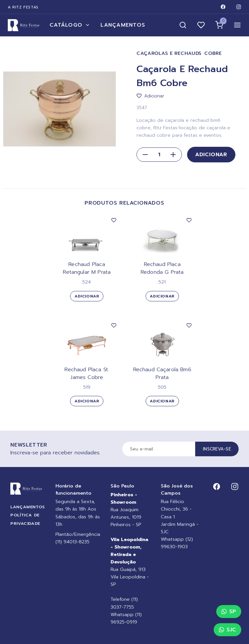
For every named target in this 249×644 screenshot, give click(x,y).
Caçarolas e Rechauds (169, 53)
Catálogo (70, 25)
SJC (227, 630)
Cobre (213, 53)
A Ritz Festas (23, 7)
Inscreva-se (217, 449)
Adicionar (211, 155)
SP (229, 612)
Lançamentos (123, 25)
